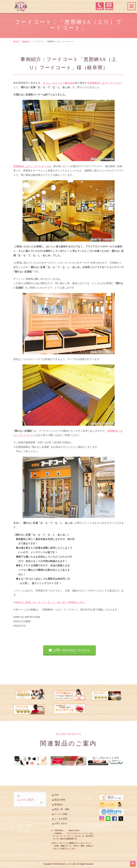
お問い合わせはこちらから (72, 650)
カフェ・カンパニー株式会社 (59, 83)
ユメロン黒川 (25, 800)
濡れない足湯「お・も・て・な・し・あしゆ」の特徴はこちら (50, 602)
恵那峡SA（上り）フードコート (31, 166)
